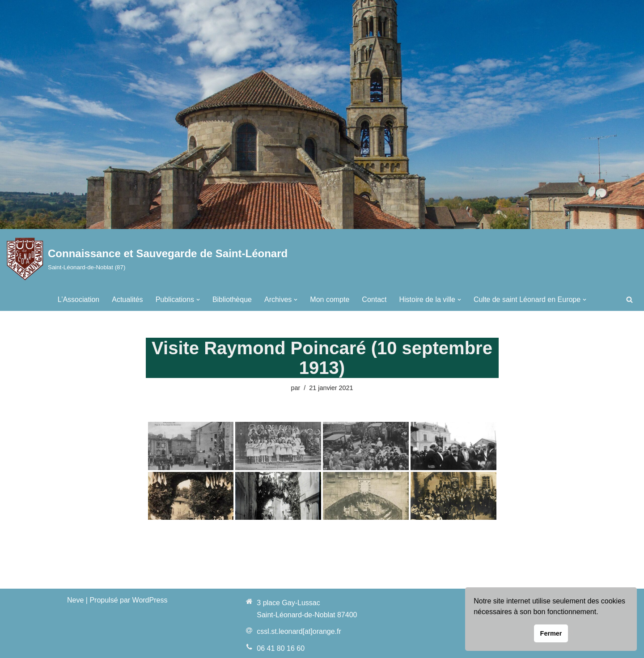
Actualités (127, 299)
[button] (198, 300)
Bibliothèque (232, 299)
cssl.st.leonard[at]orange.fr (299, 631)
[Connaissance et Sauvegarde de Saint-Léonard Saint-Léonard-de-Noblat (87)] (147, 259)
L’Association (78, 299)
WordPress (150, 600)
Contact (374, 299)
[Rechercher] (629, 299)
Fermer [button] (551, 633)
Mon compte (330, 299)
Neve (75, 600)
